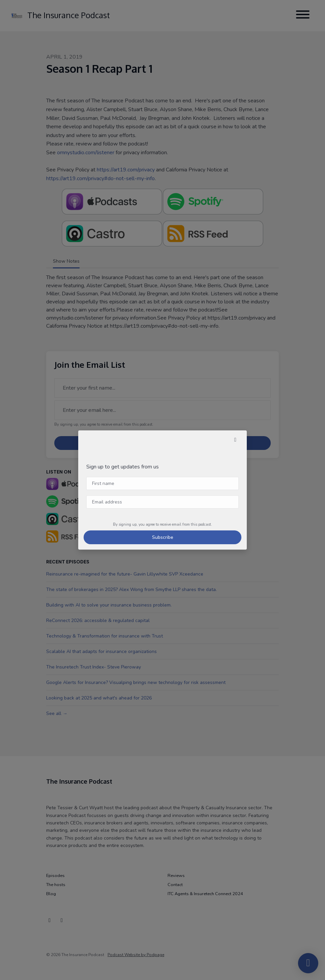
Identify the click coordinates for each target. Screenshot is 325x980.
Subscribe (163, 537)
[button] (235, 440)
